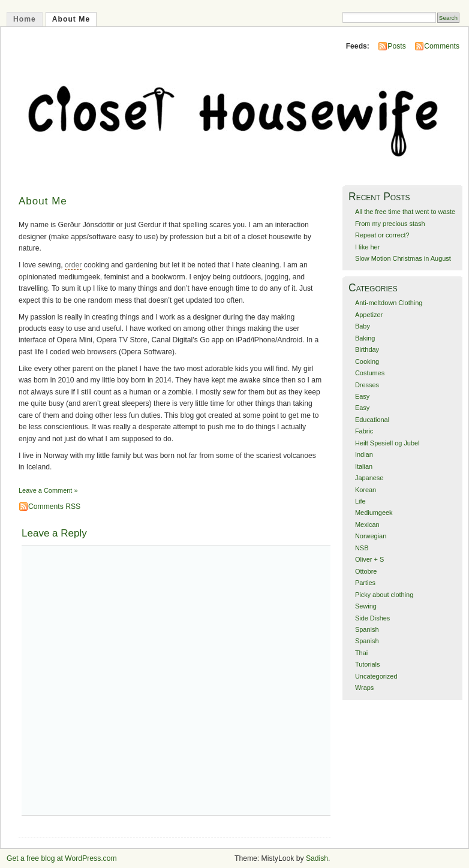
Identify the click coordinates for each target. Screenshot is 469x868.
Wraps (364, 688)
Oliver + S (369, 559)
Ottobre (366, 571)
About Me (71, 19)
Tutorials (368, 664)
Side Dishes (372, 618)
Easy (362, 396)
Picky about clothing (384, 595)
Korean (366, 490)
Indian (364, 454)
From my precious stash (390, 224)
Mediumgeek (374, 513)
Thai (361, 653)
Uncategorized (376, 676)
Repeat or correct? (382, 235)
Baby (363, 326)
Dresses (367, 385)
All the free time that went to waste (405, 212)
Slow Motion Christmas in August (403, 258)
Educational (372, 420)
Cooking (367, 361)
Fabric (364, 431)
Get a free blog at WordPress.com (62, 858)
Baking (365, 338)
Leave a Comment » (48, 490)
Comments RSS (54, 507)
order (73, 265)
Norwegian (371, 536)
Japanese (369, 478)
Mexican (367, 525)
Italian (364, 466)
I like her (367, 247)
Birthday (367, 349)
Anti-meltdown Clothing (389, 303)
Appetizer (369, 315)
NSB (362, 548)
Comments (442, 46)
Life (360, 501)
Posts (396, 46)
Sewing (366, 606)
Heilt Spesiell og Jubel (387, 443)
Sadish (317, 858)
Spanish (367, 629)
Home (25, 19)
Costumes (370, 373)
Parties (365, 583)
